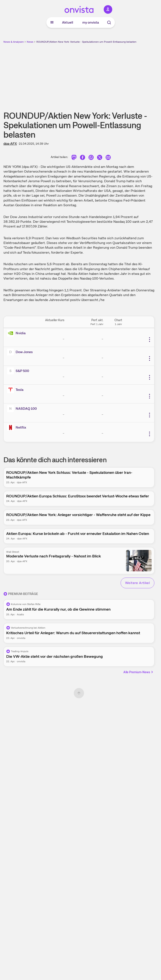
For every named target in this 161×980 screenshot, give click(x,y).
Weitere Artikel (137, 583)
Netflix (21, 427)
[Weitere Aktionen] (149, 340)
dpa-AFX (10, 144)
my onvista (91, 22)
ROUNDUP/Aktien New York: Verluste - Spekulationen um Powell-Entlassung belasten (86, 42)
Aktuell (68, 22)
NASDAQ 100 (26, 409)
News (30, 42)
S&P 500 (22, 371)
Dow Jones (24, 352)
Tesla (20, 390)
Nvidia (21, 333)
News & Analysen (14, 42)
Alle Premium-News (138, 672)
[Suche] (109, 23)
